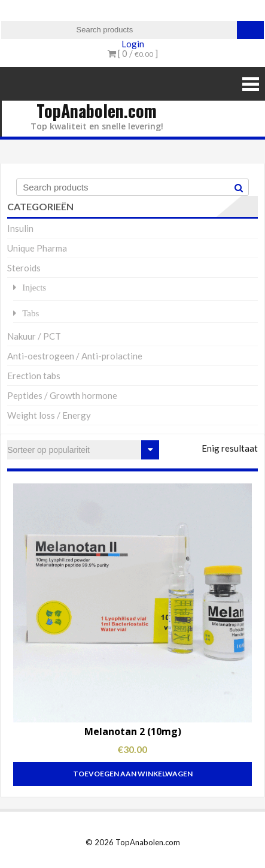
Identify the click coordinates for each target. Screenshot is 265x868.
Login (133, 44)
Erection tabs (34, 376)
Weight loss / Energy (49, 415)
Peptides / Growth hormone (62, 395)
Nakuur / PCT (34, 336)
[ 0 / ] (133, 53)
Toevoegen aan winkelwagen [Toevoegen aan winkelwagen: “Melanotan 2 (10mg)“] (133, 774)
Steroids (24, 268)
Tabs (31, 313)
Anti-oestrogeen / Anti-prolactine (75, 356)
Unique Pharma (37, 248)
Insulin (20, 228)
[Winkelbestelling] (83, 450)
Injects (34, 287)
